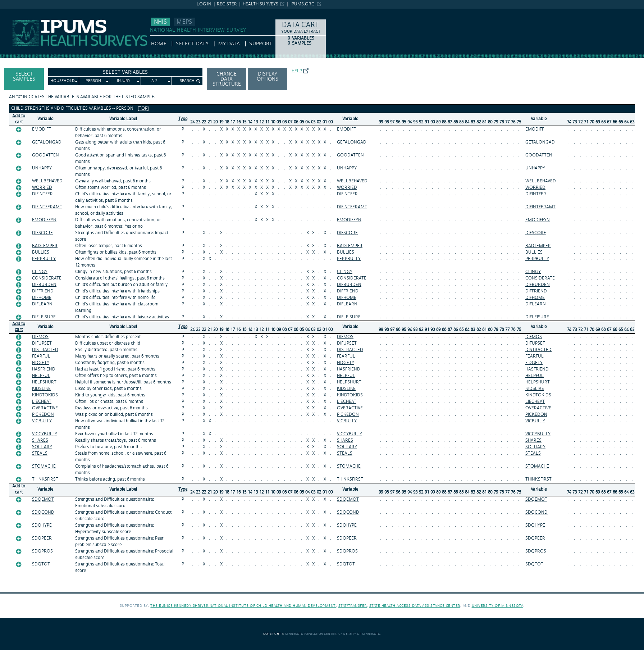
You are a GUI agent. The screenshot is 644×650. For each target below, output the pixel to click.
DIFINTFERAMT (47, 207)
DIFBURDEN (44, 285)
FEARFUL (41, 356)
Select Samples (24, 77)
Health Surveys (261, 4)
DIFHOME (42, 298)
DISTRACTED (45, 350)
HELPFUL (41, 376)
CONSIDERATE (47, 278)
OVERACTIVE (45, 408)
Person (93, 81)
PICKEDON (43, 415)
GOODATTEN (45, 155)
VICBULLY (42, 421)
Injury (124, 81)
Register (227, 4)
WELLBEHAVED (47, 181)
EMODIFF (41, 129)
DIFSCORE (42, 233)
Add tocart (19, 119)
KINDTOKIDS (45, 395)
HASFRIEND (44, 369)
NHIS (160, 22)
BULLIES (41, 252)
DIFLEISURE (44, 317)
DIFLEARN (42, 304)
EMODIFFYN (44, 220)
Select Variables (125, 72)
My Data (229, 44)
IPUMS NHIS (14, 12)
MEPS (184, 22)
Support (261, 44)
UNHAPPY (42, 168)
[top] (143, 108)
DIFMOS (40, 337)
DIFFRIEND (43, 291)
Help (297, 71)
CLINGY (40, 272)
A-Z (154, 81)
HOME (159, 44)
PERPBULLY (44, 259)
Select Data (192, 44)
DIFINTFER (42, 194)
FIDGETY (41, 363)
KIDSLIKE (41, 389)
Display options (268, 77)
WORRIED (42, 188)
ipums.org (303, 4)
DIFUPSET (42, 343)
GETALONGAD (47, 142)
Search (187, 81)
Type (183, 119)
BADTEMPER (45, 246)
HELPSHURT (44, 382)
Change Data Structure (227, 79)
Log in (204, 4)
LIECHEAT (42, 402)
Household (63, 81)
